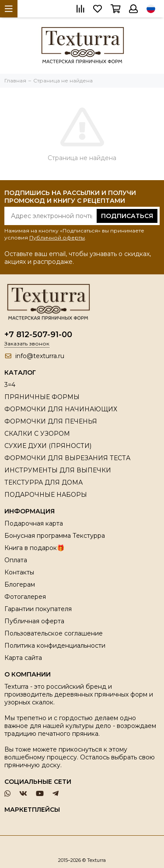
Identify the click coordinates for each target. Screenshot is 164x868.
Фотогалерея (25, 597)
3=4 (10, 385)
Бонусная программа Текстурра (55, 536)
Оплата (16, 560)
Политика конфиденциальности (55, 646)
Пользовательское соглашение (54, 633)
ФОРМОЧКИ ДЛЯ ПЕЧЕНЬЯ (51, 421)
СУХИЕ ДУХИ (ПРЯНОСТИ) (48, 446)
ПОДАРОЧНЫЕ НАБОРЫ (46, 495)
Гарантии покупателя (38, 609)
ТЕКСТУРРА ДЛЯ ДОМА (44, 482)
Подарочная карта (34, 523)
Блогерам (20, 584)
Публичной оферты (57, 238)
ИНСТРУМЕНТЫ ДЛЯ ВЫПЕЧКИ (58, 470)
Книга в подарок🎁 (34, 548)
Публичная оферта (34, 621)
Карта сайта (23, 658)
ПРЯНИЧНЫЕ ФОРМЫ (42, 397)
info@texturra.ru (40, 356)
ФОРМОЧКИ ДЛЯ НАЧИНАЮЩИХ (61, 409)
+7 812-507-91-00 (38, 335)
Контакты (19, 572)
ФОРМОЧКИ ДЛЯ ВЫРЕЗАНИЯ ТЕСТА (67, 458)
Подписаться (127, 216)
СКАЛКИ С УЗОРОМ (37, 434)
